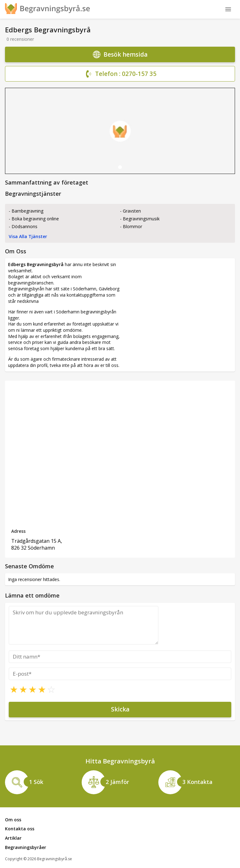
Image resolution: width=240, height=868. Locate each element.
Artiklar (13, 838)
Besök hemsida (120, 54)
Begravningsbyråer (26, 847)
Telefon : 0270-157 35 (120, 74)
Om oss (13, 820)
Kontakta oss (20, 829)
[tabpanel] (120, 131)
